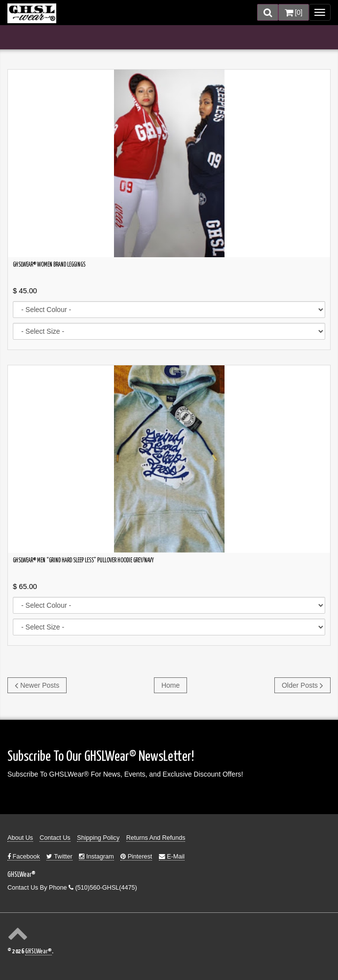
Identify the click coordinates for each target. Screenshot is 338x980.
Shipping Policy (98, 838)
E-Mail (172, 857)
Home (170, 685)
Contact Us (55, 838)
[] (294, 12)
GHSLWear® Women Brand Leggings (49, 265)
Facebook (24, 857)
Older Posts (302, 685)
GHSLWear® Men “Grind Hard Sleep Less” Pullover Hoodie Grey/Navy (83, 561)
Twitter (59, 857)
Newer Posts (37, 685)
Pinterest (136, 857)
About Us (20, 838)
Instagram (96, 857)
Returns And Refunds (156, 838)
